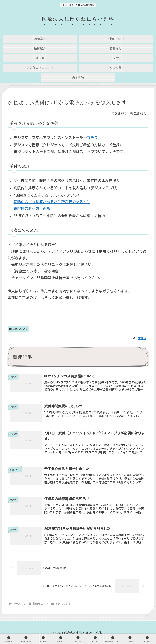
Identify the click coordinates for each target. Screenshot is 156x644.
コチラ (92, 138)
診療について (18, 329)
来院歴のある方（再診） (34, 208)
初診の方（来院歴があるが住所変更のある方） (52, 202)
